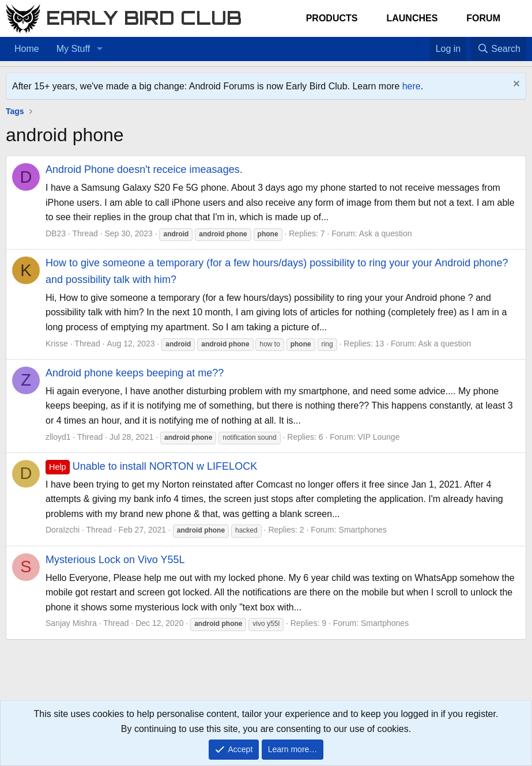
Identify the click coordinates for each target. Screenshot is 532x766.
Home (27, 49)
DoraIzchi (63, 530)
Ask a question (386, 233)
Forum (483, 18)
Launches (412, 18)
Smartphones (363, 530)
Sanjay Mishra (71, 623)
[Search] (499, 49)
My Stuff (73, 49)
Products (332, 18)
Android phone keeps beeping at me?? (135, 373)
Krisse (57, 344)
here (412, 86)
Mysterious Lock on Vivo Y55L (115, 560)
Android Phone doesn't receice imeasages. (144, 169)
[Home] (412, 41)
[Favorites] (424, 41)
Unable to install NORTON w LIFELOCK (151, 466)
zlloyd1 (58, 437)
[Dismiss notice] (515, 85)
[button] (99, 49)
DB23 (56, 233)
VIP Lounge (379, 437)
